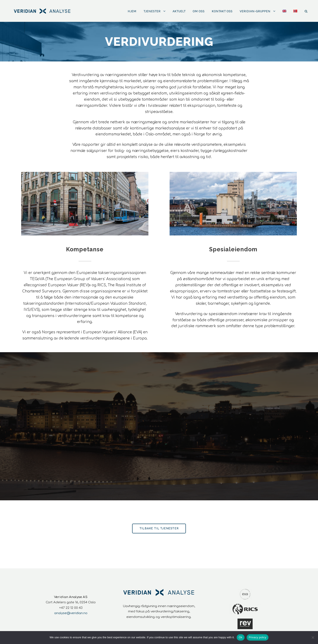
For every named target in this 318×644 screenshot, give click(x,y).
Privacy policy (258, 637)
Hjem (132, 11)
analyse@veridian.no (71, 613)
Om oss (199, 11)
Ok (241, 637)
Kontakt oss (222, 11)
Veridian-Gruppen (255, 11)
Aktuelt (179, 11)
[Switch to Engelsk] (284, 15)
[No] (313, 637)
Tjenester (152, 11)
